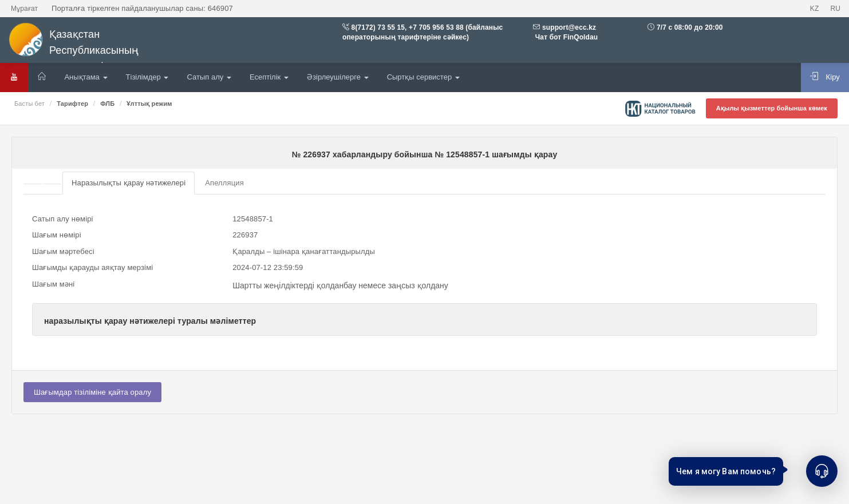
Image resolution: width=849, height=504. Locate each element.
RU (835, 9)
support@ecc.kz (569, 27)
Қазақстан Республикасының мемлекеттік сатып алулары (97, 47)
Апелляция (224, 183)
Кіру (825, 77)
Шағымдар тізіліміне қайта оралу (92, 392)
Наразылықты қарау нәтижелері (129, 183)
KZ (815, 9)
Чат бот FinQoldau (565, 37)
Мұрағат (24, 9)
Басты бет (29, 104)
